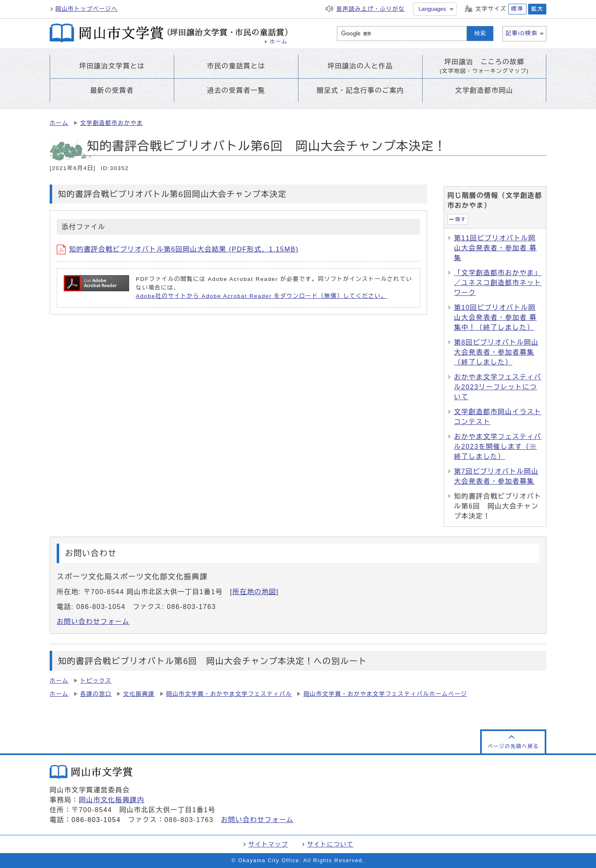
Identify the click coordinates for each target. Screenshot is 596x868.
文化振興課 (139, 694)
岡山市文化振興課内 (111, 800)
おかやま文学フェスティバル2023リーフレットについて (498, 387)
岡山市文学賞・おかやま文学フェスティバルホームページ (385, 694)
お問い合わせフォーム (93, 622)
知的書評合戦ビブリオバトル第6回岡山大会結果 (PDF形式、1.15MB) (178, 249)
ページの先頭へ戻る (513, 746)
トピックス (96, 681)
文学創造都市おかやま (112, 123)
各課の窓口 (96, 694)
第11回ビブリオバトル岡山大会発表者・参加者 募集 (495, 248)
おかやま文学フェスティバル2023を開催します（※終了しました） (498, 447)
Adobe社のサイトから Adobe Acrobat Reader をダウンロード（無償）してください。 (261, 296)
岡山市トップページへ (87, 9)
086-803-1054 (96, 820)
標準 (517, 9)
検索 (480, 33)
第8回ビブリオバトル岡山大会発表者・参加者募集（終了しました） (496, 352)
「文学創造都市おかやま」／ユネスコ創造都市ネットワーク (498, 283)
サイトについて (330, 844)
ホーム (59, 123)
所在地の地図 (255, 592)
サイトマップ (268, 844)
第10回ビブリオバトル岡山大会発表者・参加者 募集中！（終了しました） (495, 318)
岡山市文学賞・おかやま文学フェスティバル (229, 694)
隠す (461, 219)
